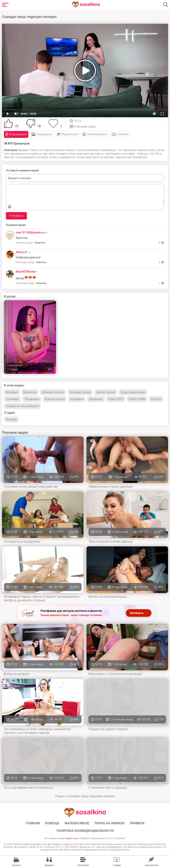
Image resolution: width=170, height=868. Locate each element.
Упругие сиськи (55, 399)
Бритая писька (106, 392)
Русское (156, 399)
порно (69, 838)
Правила (137, 823)
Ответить (40, 242)
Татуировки (32, 399)
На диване (77, 399)
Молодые (12, 392)
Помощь (52, 823)
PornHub (11, 419)
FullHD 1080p (137, 399)
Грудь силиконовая (133, 392)
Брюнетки (30, 392)
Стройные (12, 399)
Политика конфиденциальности (85, 830)
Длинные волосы (53, 392)
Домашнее (96, 399)
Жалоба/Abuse (77, 823)
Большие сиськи (80, 392)
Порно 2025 (116, 399)
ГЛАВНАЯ (33, 823)
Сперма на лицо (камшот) (22, 405)
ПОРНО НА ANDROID (110, 823)
